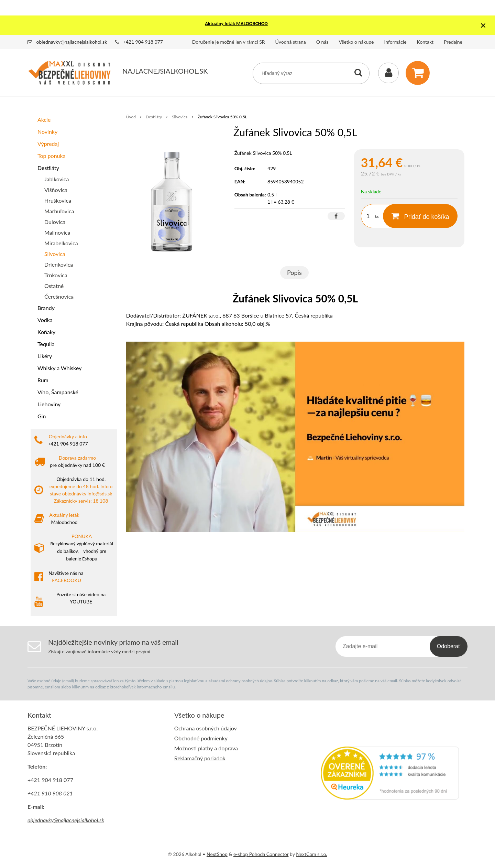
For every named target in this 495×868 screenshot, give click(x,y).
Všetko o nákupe (356, 42)
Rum (43, 380)
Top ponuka (52, 156)
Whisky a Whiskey (59, 368)
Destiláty (48, 168)
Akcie (44, 120)
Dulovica (55, 222)
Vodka (45, 320)
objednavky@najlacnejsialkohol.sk (72, 42)
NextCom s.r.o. (311, 854)
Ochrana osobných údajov (206, 728)
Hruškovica (58, 200)
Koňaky (46, 332)
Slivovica (55, 254)
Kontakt (425, 42)
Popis (294, 272)
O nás (322, 42)
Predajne (453, 42)
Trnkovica (56, 275)
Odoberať (449, 646)
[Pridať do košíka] (420, 216)
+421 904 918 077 (143, 42)
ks (377, 216)
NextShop (217, 854)
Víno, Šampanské (58, 392)
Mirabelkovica (61, 243)
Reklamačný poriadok (200, 758)
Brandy (46, 308)
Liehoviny (49, 404)
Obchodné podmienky (201, 738)
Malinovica (57, 232)
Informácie (395, 42)
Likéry (45, 356)
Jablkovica (57, 179)
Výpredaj (48, 144)
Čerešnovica (59, 296)
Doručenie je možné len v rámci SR (229, 42)
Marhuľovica (59, 211)
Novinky (47, 132)
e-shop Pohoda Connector (261, 854)
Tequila (46, 344)
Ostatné (54, 286)
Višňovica (56, 190)
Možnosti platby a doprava (206, 748)
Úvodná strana (291, 42)
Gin (42, 416)
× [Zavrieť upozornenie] (483, 25)
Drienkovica (59, 264)
